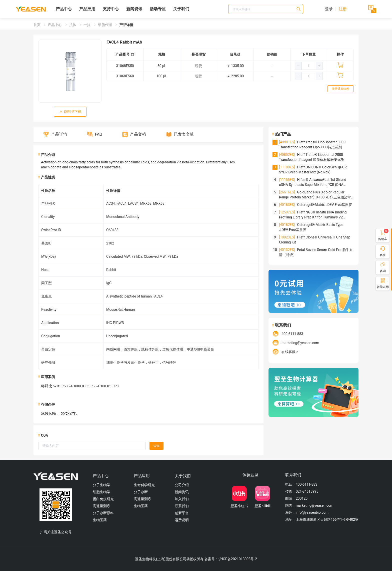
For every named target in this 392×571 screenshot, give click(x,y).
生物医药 (100, 520)
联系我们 (182, 506)
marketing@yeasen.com (300, 343)
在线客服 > (290, 352)
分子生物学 (101, 485)
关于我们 (181, 9)
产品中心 (64, 9)
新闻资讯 (134, 9)
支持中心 (111, 9)
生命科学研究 (144, 485)
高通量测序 (101, 506)
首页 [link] (37, 25)
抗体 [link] (73, 25)
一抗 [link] (87, 25)
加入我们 (182, 499)
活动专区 (158, 9)
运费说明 (182, 520)
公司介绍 (182, 485)
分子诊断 (141, 492)
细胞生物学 (101, 492)
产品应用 (87, 9)
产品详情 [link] (126, 25)
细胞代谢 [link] (105, 25)
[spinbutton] (309, 66)
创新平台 (182, 513)
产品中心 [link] (55, 25)
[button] (298, 66)
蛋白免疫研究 (103, 499)
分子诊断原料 (103, 513)
